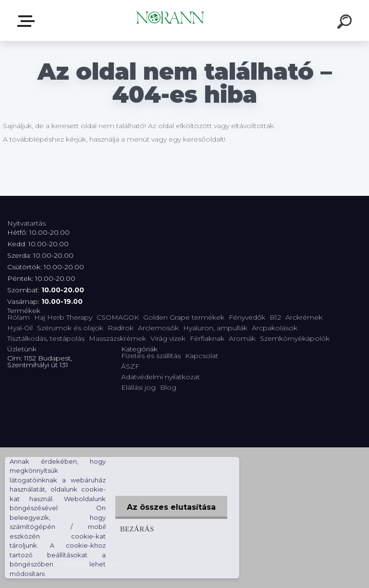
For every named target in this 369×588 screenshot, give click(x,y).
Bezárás (136, 529)
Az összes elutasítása (171, 507)
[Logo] (170, 20)
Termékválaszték (28, 21)
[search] (346, 23)
